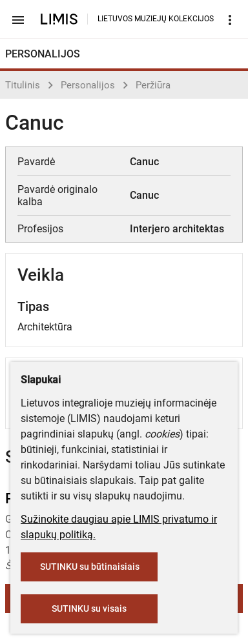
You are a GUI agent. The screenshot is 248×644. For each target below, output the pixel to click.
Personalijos (88, 85)
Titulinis (23, 85)
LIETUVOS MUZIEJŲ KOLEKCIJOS (156, 19)
